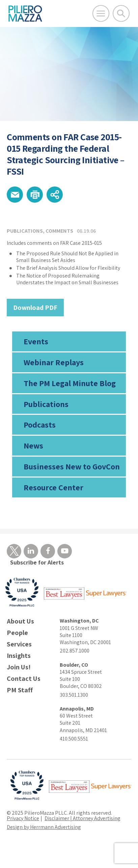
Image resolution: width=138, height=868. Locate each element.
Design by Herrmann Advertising (44, 827)
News (33, 445)
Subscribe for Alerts (37, 562)
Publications (46, 404)
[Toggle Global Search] (121, 13)
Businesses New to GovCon (72, 466)
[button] (15, 195)
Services (19, 644)
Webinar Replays (54, 362)
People (17, 633)
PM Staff (20, 690)
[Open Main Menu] (101, 13)
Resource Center (53, 487)
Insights (19, 656)
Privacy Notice (23, 818)
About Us (20, 621)
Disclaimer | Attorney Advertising (82, 818)
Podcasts (40, 425)
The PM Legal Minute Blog (70, 383)
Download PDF (35, 308)
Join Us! (19, 667)
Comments (59, 231)
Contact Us (24, 679)
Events (36, 341)
